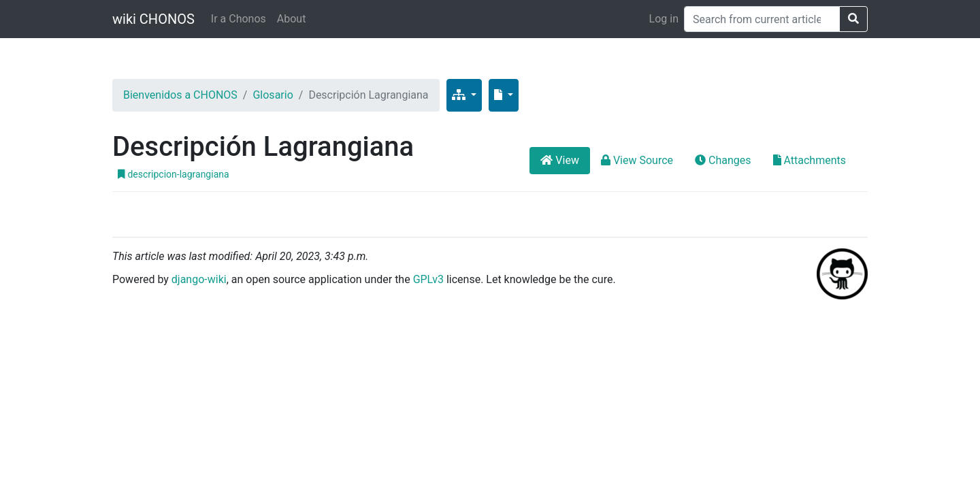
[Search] (762, 19)
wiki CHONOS (153, 19)
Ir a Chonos (239, 19)
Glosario (273, 95)
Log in (664, 19)
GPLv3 (428, 279)
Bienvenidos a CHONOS (180, 95)
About (292, 19)
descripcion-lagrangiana (174, 174)
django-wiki (199, 279)
